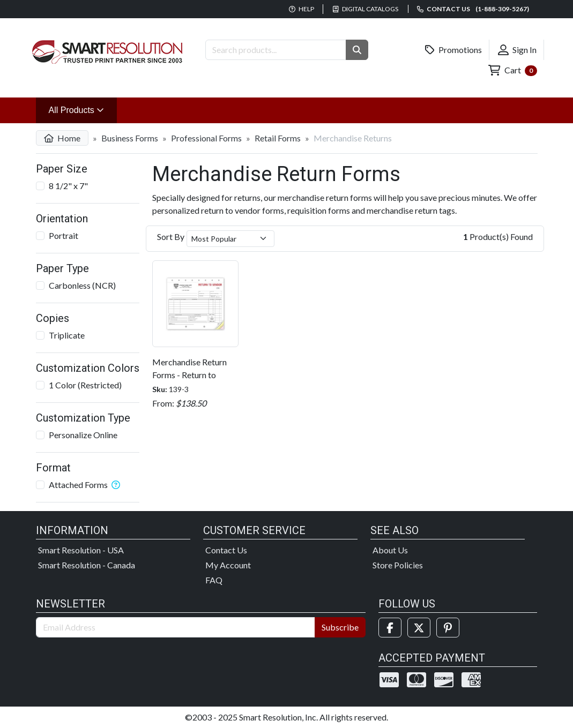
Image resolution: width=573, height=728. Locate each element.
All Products (83, 109)
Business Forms (130, 138)
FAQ (214, 580)
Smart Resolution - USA (81, 550)
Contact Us (226, 550)
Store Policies (398, 565)
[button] (357, 50)
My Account (228, 565)
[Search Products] (276, 50)
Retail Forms (278, 138)
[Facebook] (390, 628)
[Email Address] (176, 627)
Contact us (473, 9)
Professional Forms (206, 138)
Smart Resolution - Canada (87, 565)
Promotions (453, 50)
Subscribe (340, 627)
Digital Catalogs (366, 9)
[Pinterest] (448, 628)
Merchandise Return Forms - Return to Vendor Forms (189, 375)
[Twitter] (419, 628)
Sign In (517, 50)
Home (62, 138)
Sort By (171, 237)
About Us (390, 550)
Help (302, 9)
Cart (512, 70)
